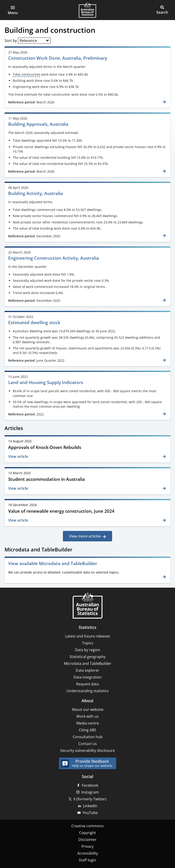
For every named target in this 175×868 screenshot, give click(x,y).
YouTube (90, 813)
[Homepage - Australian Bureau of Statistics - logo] (87, 10)
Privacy (87, 846)
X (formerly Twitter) (90, 799)
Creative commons (87, 826)
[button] (13, 10)
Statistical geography (87, 657)
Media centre (88, 723)
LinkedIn (90, 806)
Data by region (88, 650)
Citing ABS (87, 730)
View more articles (85, 536)
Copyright (87, 833)
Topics (88, 643)
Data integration (87, 677)
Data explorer (87, 670)
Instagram (90, 792)
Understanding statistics (88, 691)
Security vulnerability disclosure (87, 750)
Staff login (87, 860)
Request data (87, 684)
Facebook (90, 785)
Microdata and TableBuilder (88, 663)
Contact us (88, 744)
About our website (88, 709)
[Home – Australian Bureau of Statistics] (87, 606)
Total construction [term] (27, 74)
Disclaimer (87, 840)
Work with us (87, 716)
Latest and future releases (88, 636)
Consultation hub (88, 737)
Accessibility (88, 853)
